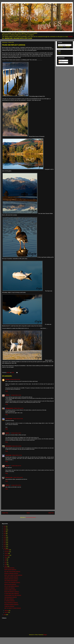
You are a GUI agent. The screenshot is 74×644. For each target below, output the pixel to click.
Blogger (45, 635)
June (6, 561)
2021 (5, 528)
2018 (5, 534)
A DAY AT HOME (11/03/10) (10, 590)
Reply (7, 391)
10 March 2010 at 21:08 (17, 455)
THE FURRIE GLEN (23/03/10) (11, 581)
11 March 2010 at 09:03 (18, 477)
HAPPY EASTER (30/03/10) (10, 570)
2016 (5, 537)
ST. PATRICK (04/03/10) (9, 601)
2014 (5, 541)
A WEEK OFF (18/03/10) (10, 588)
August (6, 557)
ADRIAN (70, 37)
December (7, 550)
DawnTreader (8, 455)
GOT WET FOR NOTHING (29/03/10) (12, 572)
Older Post (51, 513)
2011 (5, 546)
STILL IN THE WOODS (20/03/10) (12, 586)
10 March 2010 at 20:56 (16, 446)
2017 (5, 535)
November (7, 552)
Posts (61, 61)
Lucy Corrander (9, 419)
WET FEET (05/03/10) (9, 599)
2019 (5, 532)
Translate (67, 47)
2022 (5, 526)
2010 (5, 548)
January (6, 612)
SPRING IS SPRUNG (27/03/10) (11, 573)
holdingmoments (9, 408)
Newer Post (5, 513)
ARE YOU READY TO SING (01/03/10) (13, 608)
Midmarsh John (9, 477)
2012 (5, 545)
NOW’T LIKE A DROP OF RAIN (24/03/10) (13, 575)
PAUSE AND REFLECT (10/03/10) (12, 592)
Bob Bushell (8, 446)
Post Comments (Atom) (31, 517)
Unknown (8, 379)
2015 (5, 539)
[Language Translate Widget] (65, 45)
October (6, 553)
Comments (62, 63)
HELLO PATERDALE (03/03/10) (11, 603)
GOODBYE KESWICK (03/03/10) (11, 605)
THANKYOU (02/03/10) (9, 606)
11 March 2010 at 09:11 (16, 485)
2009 (5, 615)
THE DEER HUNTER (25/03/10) (11, 577)
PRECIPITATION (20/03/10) (10, 584)
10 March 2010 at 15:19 (15, 379)
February (7, 611)
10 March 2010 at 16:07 (16, 433)
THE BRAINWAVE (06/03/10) (10, 597)
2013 (5, 543)
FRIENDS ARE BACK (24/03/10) (11, 579)
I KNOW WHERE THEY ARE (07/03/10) (13, 595)
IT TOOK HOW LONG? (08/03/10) (12, 594)
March (6, 566)
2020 (5, 530)
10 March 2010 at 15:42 (16, 395)
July (6, 559)
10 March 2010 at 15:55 (18, 419)
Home (28, 513)
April (6, 564)
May (6, 563)
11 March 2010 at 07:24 (16, 466)
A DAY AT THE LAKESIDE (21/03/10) (12, 583)
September (7, 555)
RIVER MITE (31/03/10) (9, 568)
